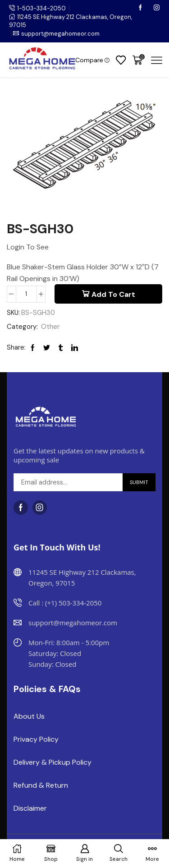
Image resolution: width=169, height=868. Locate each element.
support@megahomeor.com (60, 34)
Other (50, 327)
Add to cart (113, 294)
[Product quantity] (26, 294)
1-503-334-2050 (41, 8)
